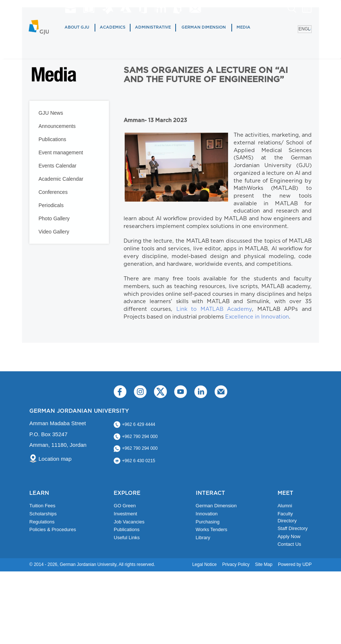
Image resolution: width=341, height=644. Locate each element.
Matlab (108, 9)
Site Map (264, 564)
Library (89, 9)
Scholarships (43, 514)
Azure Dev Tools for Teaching (126, 8)
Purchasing (208, 522)
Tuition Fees (42, 506)
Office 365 (143, 9)
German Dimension (204, 27)
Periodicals (51, 205)
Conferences (53, 192)
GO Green (125, 506)
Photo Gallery (54, 218)
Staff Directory (293, 528)
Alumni (285, 506)
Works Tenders (212, 529)
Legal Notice (204, 564)
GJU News (51, 113)
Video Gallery (54, 232)
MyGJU (178, 8)
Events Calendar (58, 166)
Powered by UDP (295, 564)
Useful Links (127, 538)
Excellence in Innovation (257, 317)
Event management (61, 152)
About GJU (77, 27)
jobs (70, 8)
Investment (125, 514)
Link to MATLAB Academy (214, 309)
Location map (55, 459)
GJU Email (195, 9)
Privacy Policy (236, 564)
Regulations (42, 522)
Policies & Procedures (53, 529)
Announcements (57, 126)
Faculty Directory (287, 517)
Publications (52, 139)
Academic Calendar (61, 179)
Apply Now (289, 536)
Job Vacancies (129, 522)
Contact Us (289, 544)
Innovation (207, 514)
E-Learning (160, 8)
